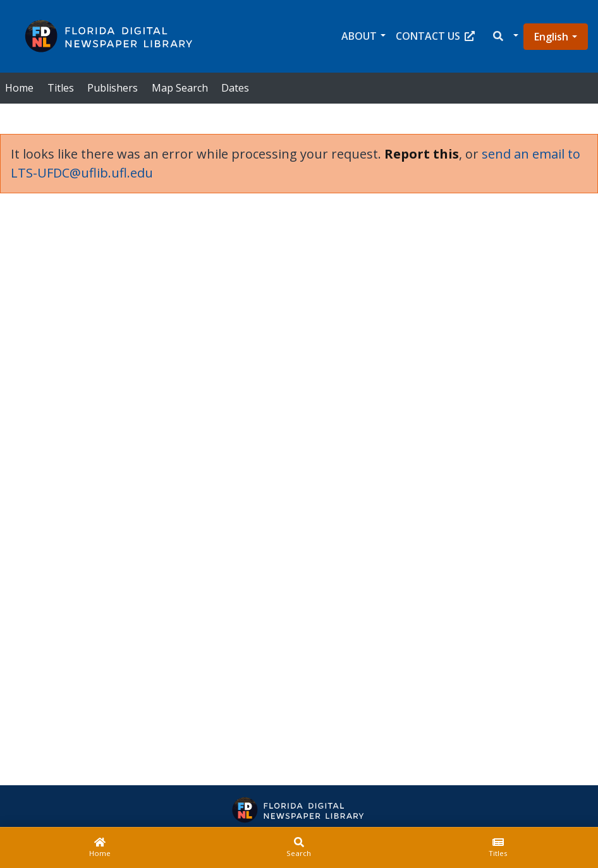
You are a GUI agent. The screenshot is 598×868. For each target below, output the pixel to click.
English (551, 37)
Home (19, 88)
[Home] (100, 848)
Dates (235, 88)
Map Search (180, 88)
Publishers (113, 88)
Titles (61, 88)
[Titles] (498, 848)
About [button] (359, 36)
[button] (505, 36)
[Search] (299, 848)
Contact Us (435, 36)
